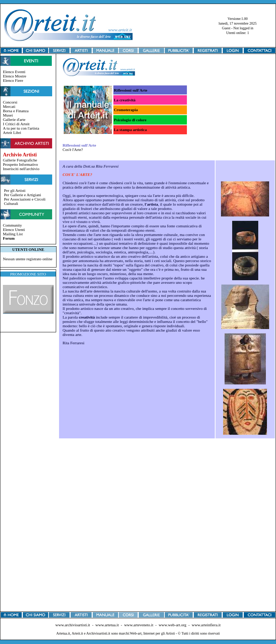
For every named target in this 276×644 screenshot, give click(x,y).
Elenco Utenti (14, 230)
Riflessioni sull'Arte (131, 90)
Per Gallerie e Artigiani (22, 195)
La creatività (125, 100)
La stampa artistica (130, 130)
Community (12, 225)
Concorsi (10, 102)
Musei (8, 115)
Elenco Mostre (14, 76)
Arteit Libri (12, 132)
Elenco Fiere (13, 80)
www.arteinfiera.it (206, 625)
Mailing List (13, 234)
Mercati (9, 106)
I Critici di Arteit (16, 124)
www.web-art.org (173, 625)
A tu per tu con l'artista (21, 128)
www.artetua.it (107, 625)
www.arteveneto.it (139, 625)
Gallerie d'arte (14, 119)
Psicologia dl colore (130, 120)
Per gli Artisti (15, 190)
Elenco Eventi (14, 72)
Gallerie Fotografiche (20, 160)
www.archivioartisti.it (73, 625)
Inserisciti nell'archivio (21, 169)
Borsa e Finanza (16, 111)
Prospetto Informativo (20, 164)
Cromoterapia (126, 110)
